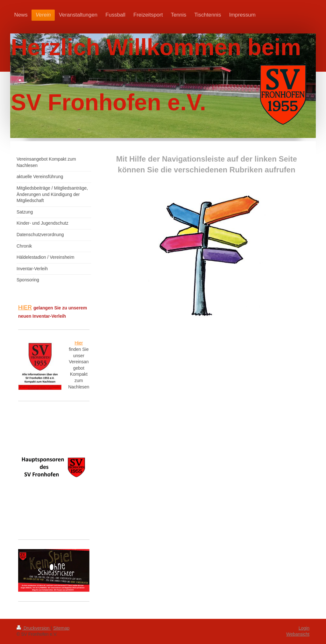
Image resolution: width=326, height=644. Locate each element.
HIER (25, 308)
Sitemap (61, 628)
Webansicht (298, 634)
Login (304, 628)
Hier (79, 343)
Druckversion (34, 628)
